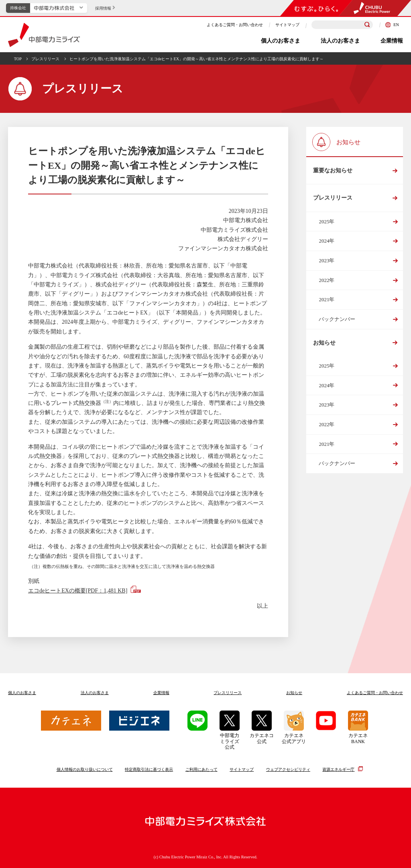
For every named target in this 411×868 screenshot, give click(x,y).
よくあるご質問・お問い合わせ (235, 25)
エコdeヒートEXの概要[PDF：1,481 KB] (78, 591)
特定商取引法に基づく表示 (149, 769)
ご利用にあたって (201, 769)
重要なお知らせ (333, 171)
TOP (18, 59)
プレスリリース (45, 59)
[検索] (367, 25)
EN (392, 25)
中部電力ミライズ (44, 35)
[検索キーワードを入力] (342, 25)
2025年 (327, 222)
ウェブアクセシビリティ (288, 769)
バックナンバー (337, 319)
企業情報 (392, 41)
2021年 (327, 299)
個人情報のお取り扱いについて (85, 769)
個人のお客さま (281, 41)
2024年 (327, 241)
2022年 (327, 280)
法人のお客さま (340, 41)
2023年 (327, 260)
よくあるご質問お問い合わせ (375, 693)
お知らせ (324, 343)
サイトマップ (287, 25)
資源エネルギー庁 (338, 769)
